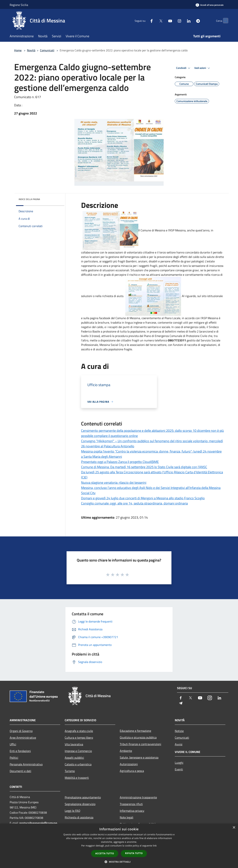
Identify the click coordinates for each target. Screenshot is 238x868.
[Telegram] (191, 21)
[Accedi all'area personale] (210, 5)
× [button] (234, 828)
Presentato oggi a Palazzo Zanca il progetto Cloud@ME (120, 462)
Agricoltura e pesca (132, 771)
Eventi (179, 769)
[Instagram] (172, 21)
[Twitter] (154, 21)
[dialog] (119, 846)
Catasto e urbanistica (78, 764)
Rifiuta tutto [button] (134, 853)
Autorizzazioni (129, 764)
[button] (119, 862)
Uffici (13, 744)
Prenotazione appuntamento (83, 797)
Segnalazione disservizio (80, 804)
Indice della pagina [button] (29, 199)
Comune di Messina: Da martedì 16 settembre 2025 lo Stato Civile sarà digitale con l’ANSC (144, 467)
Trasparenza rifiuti (131, 804)
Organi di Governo (21, 731)
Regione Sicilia (19, 5)
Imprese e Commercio (78, 751)
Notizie (179, 731)
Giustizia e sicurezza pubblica (138, 737)
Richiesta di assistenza (79, 817)
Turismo (70, 771)
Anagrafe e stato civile (79, 731)
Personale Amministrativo (26, 764)
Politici (14, 758)
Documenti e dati (20, 771)
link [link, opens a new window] (155, 846)
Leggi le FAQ (73, 811)
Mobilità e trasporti (77, 778)
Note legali (127, 817)
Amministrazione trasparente (138, 797)
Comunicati (47, 50)
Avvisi (179, 744)
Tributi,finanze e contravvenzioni (140, 744)
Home (18, 50)
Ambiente (126, 751)
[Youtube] (163, 21)
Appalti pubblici (74, 758)
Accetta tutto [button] (105, 853)
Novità (31, 50)
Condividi (184, 68)
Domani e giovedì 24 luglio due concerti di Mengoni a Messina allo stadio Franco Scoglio (143, 498)
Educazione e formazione (135, 731)
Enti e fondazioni (20, 751)
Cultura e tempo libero (79, 738)
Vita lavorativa (74, 744)
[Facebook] (144, 21)
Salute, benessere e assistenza (139, 757)
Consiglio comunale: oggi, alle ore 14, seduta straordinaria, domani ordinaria (134, 503)
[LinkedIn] (181, 21)
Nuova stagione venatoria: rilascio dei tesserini (114, 483)
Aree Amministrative (23, 738)
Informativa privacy (132, 811)
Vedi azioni (203, 68)
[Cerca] (224, 21)
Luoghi (179, 763)
